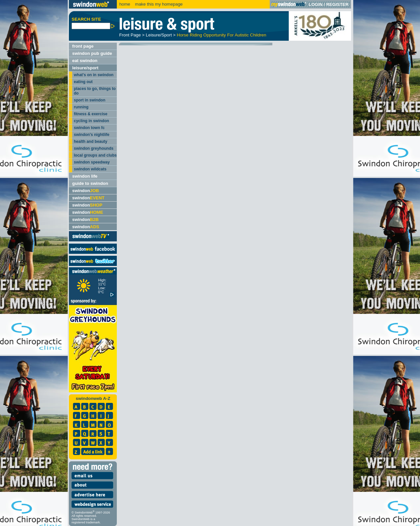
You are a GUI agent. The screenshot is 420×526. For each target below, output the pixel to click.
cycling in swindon (91, 121)
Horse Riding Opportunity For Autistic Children (222, 35)
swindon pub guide (92, 53)
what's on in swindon (94, 75)
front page (83, 46)
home (125, 4)
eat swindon (85, 61)
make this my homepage (158, 4)
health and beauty (91, 142)
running (81, 107)
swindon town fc (89, 128)
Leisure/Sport (159, 35)
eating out (83, 82)
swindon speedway (92, 162)
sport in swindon (90, 100)
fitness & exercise (91, 114)
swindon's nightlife (92, 135)
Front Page (130, 35)
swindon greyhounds (94, 148)
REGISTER (337, 4)
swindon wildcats (90, 169)
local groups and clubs (95, 155)
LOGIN (316, 4)
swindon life (85, 176)
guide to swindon (90, 183)
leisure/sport (85, 68)
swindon (85, 191)
